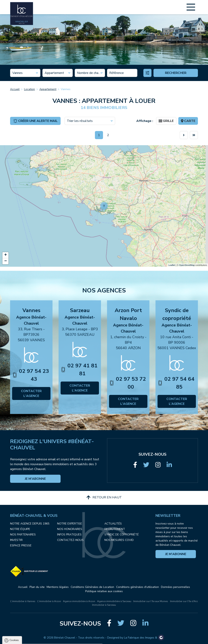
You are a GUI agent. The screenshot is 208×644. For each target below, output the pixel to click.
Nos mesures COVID (119, 540)
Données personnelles (175, 587)
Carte (188, 121)
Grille (166, 121)
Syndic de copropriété (122, 535)
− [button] (6, 261)
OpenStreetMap (187, 265)
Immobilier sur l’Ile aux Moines (151, 601)
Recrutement (115, 529)
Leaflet (172, 265)
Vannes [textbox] (17, 73)
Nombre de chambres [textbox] (90, 73)
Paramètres (78, 639)
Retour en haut (104, 497)
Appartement (48, 89)
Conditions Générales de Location (92, 587)
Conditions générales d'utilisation (138, 587)
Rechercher (176, 73)
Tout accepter (28, 639)
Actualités (113, 524)
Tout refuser (54, 639)
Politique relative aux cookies (104, 591)
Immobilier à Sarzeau (104, 605)
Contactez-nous (70, 540)
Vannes (66, 89)
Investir (16, 540)
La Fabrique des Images (139, 638)
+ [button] (6, 255)
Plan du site (37, 587)
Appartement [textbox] (54, 73)
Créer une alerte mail (35, 121)
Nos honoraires (70, 529)
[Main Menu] (191, 7)
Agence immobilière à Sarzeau (114, 601)
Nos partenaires (23, 535)
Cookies (14, 593)
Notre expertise (70, 524)
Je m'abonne (35, 479)
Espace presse (21, 545)
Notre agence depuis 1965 (30, 524)
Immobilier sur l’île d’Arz (184, 601)
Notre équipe (20, 529)
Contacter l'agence (31, 393)
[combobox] (25, 73)
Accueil (15, 89)
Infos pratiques (69, 535)
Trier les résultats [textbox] (80, 121)
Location (29, 89)
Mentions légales (58, 587)
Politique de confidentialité (24, 629)
